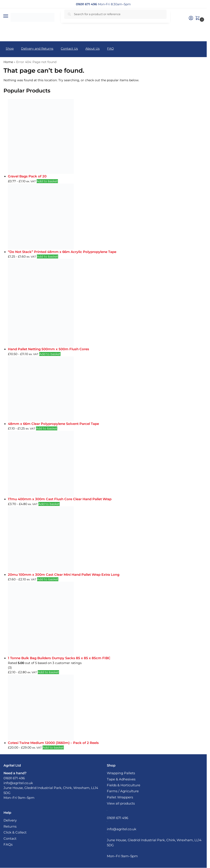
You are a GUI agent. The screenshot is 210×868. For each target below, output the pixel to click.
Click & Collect (15, 832)
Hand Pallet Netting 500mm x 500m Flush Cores (48, 349)
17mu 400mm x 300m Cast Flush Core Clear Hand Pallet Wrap (60, 499)
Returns (10, 826)
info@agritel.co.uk (18, 783)
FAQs (8, 845)
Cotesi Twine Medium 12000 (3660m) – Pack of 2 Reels (53, 743)
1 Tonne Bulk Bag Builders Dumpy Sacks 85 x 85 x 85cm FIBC (59, 658)
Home (8, 62)
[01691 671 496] (86, 4)
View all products (121, 803)
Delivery (10, 820)
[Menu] (10, 16)
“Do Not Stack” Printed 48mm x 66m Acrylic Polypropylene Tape (62, 252)
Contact (10, 839)
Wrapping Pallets (121, 773)
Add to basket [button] (47, 181)
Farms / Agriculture (123, 791)
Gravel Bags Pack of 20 (27, 176)
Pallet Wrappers (120, 797)
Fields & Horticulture (124, 785)
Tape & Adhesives (121, 779)
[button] (198, 18)
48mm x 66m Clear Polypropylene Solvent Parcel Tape (53, 424)
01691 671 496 (14, 778)
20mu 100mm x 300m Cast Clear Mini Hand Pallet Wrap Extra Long (64, 575)
